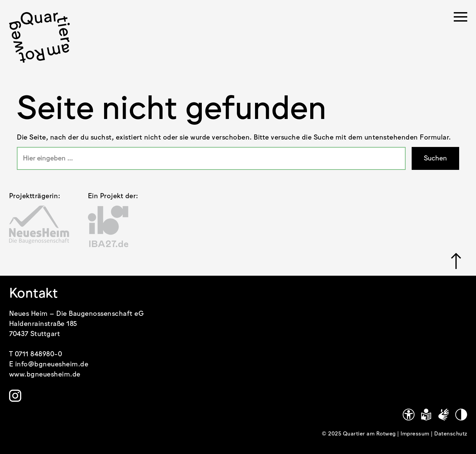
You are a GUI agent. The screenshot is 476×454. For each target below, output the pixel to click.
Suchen (435, 158)
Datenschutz (451, 434)
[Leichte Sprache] (426, 415)
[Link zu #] (456, 261)
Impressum (416, 434)
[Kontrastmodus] (461, 415)
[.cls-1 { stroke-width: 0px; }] (39, 37)
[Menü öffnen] (461, 19)
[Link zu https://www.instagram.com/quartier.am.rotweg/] (15, 396)
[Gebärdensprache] (444, 415)
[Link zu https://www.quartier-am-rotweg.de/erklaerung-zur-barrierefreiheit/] (409, 415)
